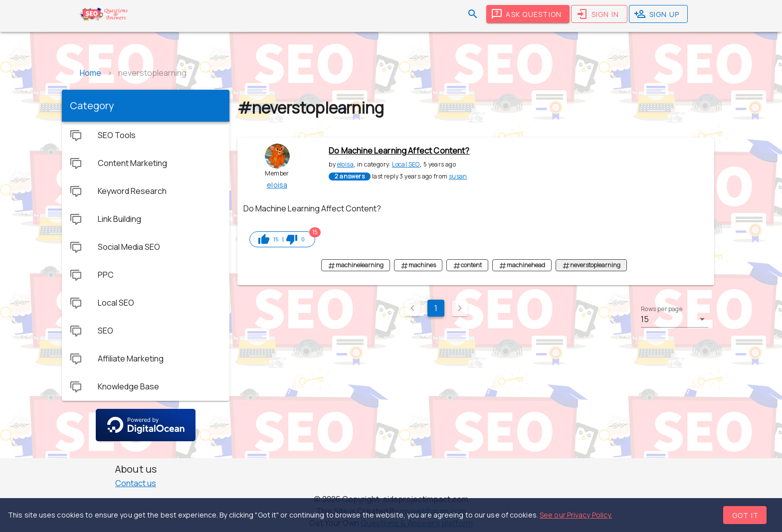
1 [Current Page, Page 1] (436, 308)
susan (458, 176)
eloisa (345, 164)
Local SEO (406, 164)
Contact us (136, 483)
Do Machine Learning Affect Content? (399, 151)
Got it (746, 515)
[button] (675, 319)
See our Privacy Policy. (576, 515)
